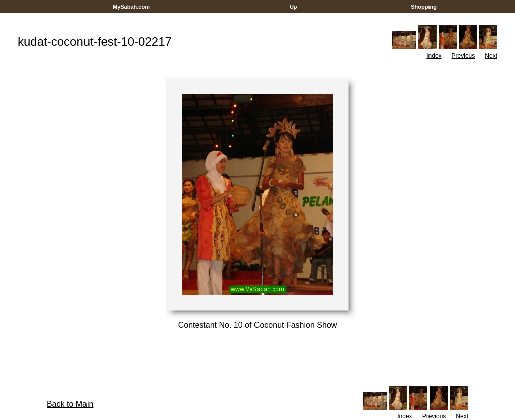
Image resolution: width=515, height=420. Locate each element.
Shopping (424, 7)
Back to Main (70, 404)
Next (491, 56)
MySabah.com (131, 7)
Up (293, 7)
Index (434, 56)
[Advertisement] (257, 17)
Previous (463, 56)
